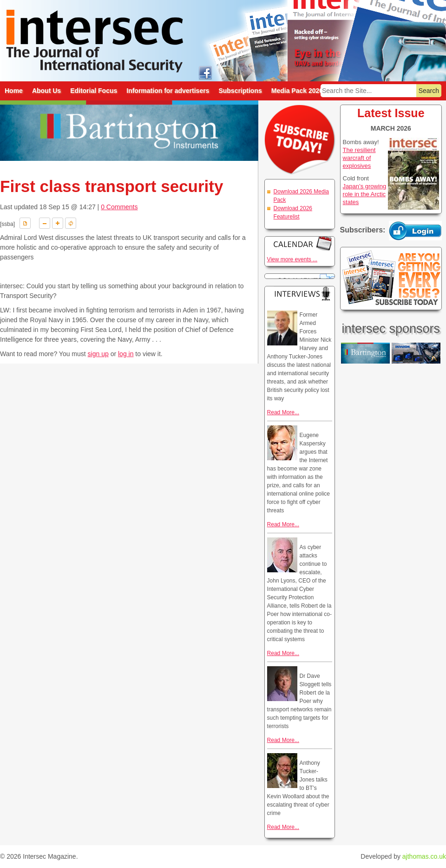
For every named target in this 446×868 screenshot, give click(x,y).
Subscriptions (240, 91)
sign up (98, 354)
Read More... (283, 412)
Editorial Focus (94, 91)
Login (415, 231)
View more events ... (292, 259)
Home (14, 91)
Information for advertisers (168, 91)
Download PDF (25, 223)
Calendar (300, 243)
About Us (46, 91)
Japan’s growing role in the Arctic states (365, 194)
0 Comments (119, 207)
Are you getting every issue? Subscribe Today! (391, 278)
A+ (58, 223)
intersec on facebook (205, 72)
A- (45, 223)
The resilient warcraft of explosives (359, 158)
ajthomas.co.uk (424, 856)
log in (126, 354)
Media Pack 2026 (297, 91)
